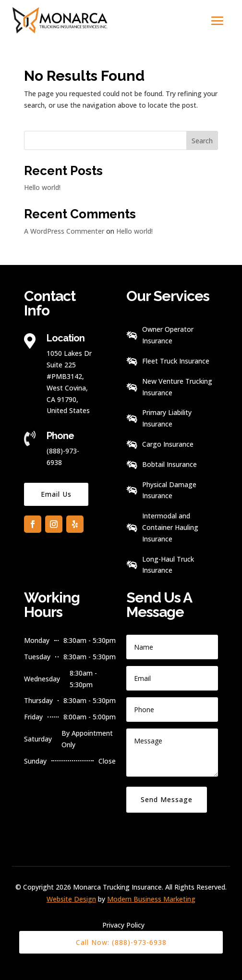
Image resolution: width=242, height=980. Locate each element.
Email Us (56, 494)
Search (202, 141)
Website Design (71, 899)
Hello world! (42, 187)
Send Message (167, 799)
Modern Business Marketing (151, 899)
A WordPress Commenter (64, 231)
